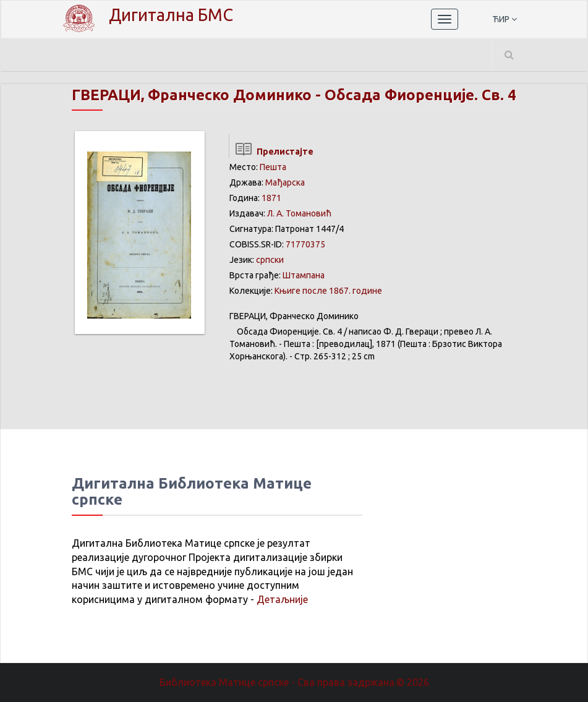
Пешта (273, 167)
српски (270, 260)
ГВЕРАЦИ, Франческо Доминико (192, 95)
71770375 (305, 244)
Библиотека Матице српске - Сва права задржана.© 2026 (294, 682)
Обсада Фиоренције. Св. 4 (420, 95)
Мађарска (285, 182)
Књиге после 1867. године (328, 291)
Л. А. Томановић (299, 213)
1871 (271, 198)
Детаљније (282, 599)
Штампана (304, 275)
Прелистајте (271, 152)
